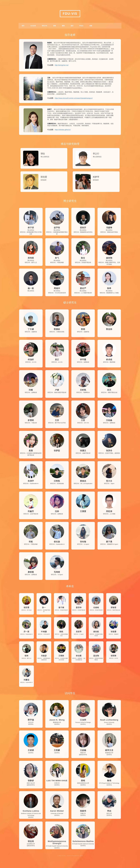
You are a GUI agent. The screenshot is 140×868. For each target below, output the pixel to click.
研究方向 (45, 26)
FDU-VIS (70, 14)
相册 (91, 26)
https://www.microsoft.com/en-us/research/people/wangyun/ (74, 98)
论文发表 (33, 26)
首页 (23, 26)
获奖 (55, 26)
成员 (72, 26)
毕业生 (81, 26)
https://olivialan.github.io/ (63, 130)
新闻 (63, 26)
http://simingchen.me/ (62, 65)
